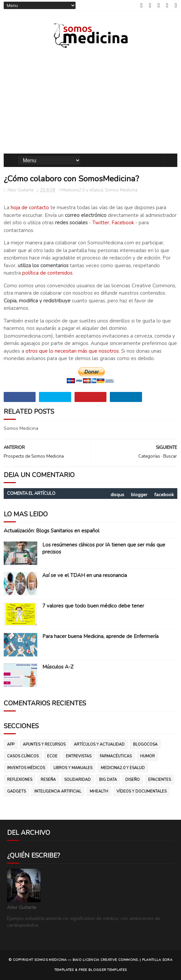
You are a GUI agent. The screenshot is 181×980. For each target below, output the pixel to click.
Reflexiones (20, 780)
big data (108, 780)
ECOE (52, 756)
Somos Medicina (121, 190)
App (11, 744)
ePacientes (160, 780)
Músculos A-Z (58, 667)
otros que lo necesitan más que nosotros (72, 351)
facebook (164, 495)
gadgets (16, 791)
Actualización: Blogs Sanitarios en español (52, 531)
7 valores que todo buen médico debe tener (93, 606)
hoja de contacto (30, 208)
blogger (139, 495)
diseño (132, 780)
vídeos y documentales (142, 791)
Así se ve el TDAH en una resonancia (85, 575)
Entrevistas (79, 756)
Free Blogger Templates (103, 970)
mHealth (99, 791)
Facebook (123, 223)
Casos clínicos (23, 756)
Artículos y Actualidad (99, 744)
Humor (147, 756)
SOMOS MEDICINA (51, 960)
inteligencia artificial (58, 791)
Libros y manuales (73, 768)
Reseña (48, 780)
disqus (117, 495)
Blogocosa (145, 744)
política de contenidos (47, 273)
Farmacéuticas (116, 756)
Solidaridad (77, 780)
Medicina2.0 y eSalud (82, 190)
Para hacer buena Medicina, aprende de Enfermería (100, 636)
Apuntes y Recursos (44, 744)
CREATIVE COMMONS (119, 960)
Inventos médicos (26, 768)
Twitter (101, 223)
